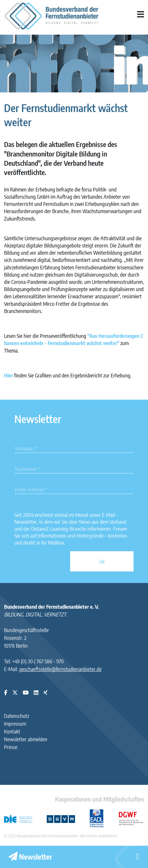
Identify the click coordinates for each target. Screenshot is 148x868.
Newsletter (30, 857)
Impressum (15, 723)
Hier (9, 375)
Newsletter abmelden (26, 739)
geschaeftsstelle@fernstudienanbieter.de (60, 669)
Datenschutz (17, 716)
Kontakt (12, 731)
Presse (11, 747)
